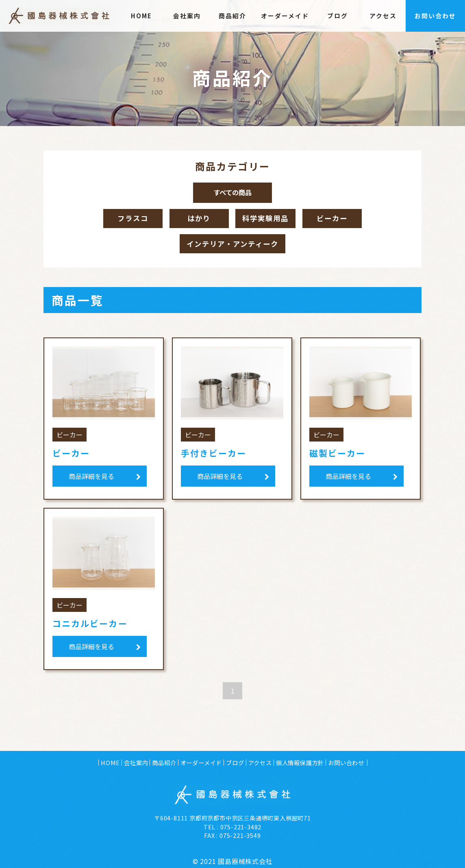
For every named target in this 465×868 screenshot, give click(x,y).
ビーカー (337, 219)
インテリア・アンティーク (232, 246)
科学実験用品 (265, 219)
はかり (195, 219)
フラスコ (129, 219)
